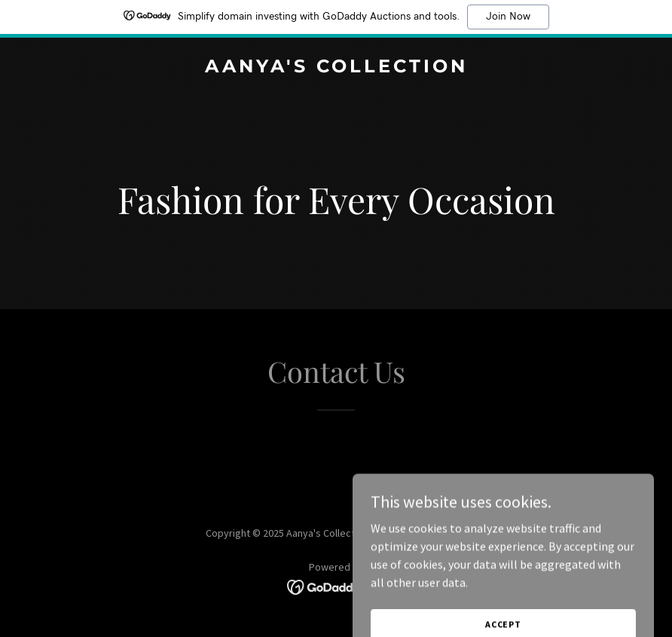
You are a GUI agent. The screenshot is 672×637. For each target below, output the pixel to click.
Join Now (508, 17)
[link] (336, 68)
